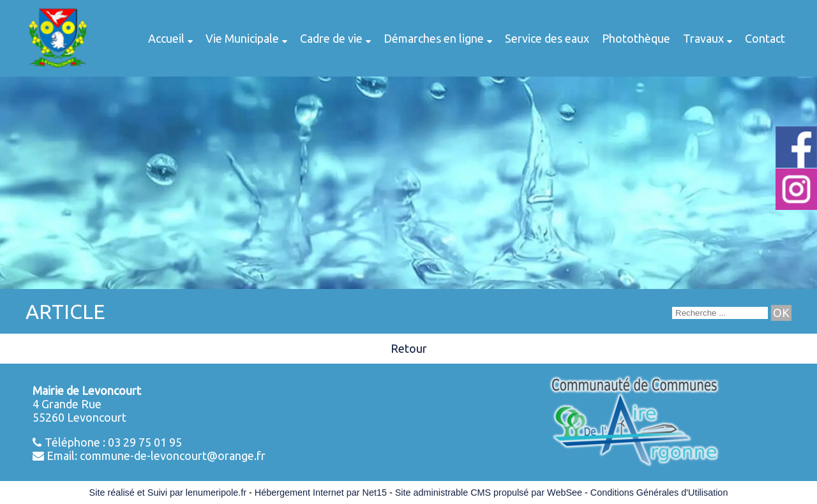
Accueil (166, 38)
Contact (765, 38)
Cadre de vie (331, 38)
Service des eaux (547, 38)
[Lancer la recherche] (781, 313)
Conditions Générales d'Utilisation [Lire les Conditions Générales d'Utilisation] (659, 493)
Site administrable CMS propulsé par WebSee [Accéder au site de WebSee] (489, 493)
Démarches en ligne (434, 38)
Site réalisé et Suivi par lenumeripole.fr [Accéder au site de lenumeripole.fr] (168, 493)
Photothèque (636, 38)
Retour (409, 348)
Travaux (703, 38)
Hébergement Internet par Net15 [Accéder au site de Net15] (321, 493)
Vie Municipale (242, 38)
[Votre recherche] (720, 313)
